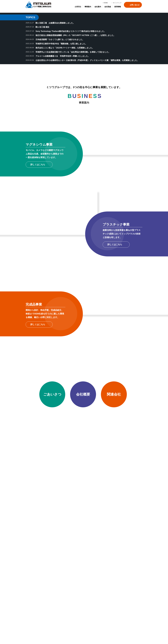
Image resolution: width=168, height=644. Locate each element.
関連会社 (57, 597)
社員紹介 (82, 597)
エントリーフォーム (86, 600)
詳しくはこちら (38, 240)
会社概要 (57, 594)
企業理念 (78, 7)
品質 (55, 609)
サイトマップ (117, 3)
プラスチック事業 (36, 606)
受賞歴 (56, 600)
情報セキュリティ (60, 616)
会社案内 (55, 590)
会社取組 (55, 605)
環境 (55, 612)
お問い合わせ (135, 5)
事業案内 (31, 599)
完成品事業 (33, 609)
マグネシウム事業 (36, 603)
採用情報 (82, 594)
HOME (106, 3)
